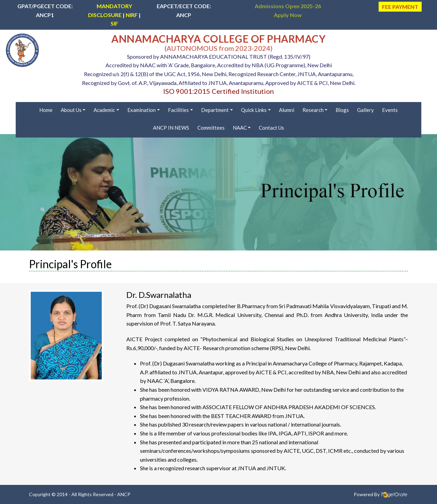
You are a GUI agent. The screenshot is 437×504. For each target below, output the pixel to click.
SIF (114, 23)
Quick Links (254, 110)
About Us (71, 110)
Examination (142, 110)
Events (390, 110)
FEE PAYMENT (400, 7)
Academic (104, 110)
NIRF (132, 15)
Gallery (365, 110)
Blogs (342, 110)
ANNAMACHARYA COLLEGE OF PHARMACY (218, 39)
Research (313, 110)
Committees (211, 128)
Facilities (178, 110)
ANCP (124, 494)
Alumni (287, 110)
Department (215, 110)
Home (46, 110)
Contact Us (271, 128)
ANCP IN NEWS (171, 128)
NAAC (240, 128)
